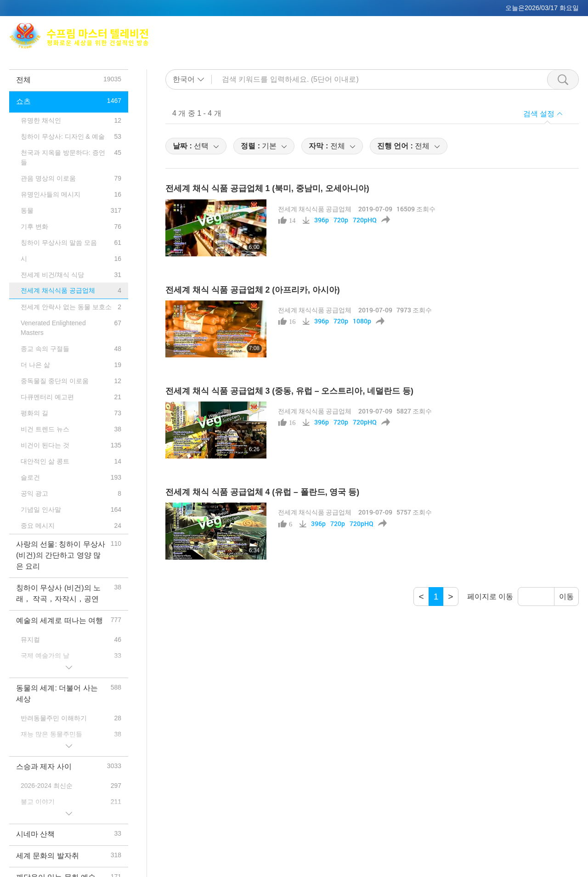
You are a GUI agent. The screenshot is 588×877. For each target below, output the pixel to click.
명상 (421, 30)
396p (322, 220)
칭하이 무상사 (379, 30)
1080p (362, 321)
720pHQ (365, 220)
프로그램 (421, 42)
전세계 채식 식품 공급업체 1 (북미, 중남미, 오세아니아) (267, 188)
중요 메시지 (492, 42)
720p (341, 220)
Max (338, 30)
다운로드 (538, 42)
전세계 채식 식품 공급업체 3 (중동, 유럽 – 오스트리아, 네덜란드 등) (289, 391)
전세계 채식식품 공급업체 (315, 209)
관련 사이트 (541, 30)
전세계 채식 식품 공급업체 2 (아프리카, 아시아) (253, 290)
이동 (566, 597)
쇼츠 (454, 42)
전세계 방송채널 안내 (475, 30)
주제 (387, 42)
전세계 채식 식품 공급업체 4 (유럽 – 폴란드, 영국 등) (262, 492)
